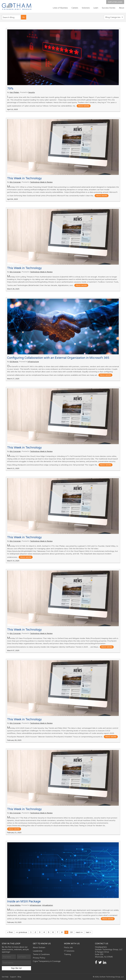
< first (10, 932)
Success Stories (109, 8)
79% (10, 88)
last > (88, 932)
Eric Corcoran (15, 182)
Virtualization (47, 905)
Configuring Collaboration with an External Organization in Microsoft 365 (58, 358)
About (122, 8)
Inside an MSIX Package (24, 901)
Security (32, 92)
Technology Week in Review (41, 182)
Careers (75, 8)
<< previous (21, 932)
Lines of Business (60, 8)
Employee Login (115, 2)
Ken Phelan (14, 92)
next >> (79, 932)
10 (71, 932)
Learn (96, 8)
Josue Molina (15, 905)
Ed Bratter (14, 362)
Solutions (86, 8)
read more (84, 106)
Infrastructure (33, 362)
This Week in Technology (24, 178)
